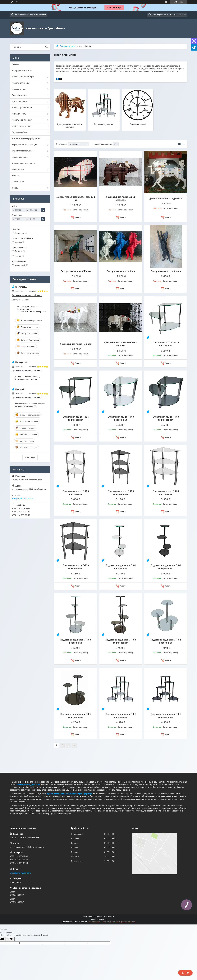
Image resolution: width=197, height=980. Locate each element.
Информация (18, 169)
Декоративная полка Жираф (76, 271)
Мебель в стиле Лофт (22, 120)
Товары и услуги (68, 46)
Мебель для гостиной (22, 108)
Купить (78, 217)
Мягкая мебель (19, 114)
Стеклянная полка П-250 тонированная (76, 567)
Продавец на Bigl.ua (99, 919)
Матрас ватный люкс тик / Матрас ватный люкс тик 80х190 (30, 405)
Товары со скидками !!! (22, 71)
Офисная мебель (20, 95)
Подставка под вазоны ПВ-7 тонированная (166, 716)
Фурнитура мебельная (22, 151)
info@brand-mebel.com (22, 499)
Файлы (15, 188)
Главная (16, 64)
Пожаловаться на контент (99, 922)
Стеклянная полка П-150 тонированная (166, 418)
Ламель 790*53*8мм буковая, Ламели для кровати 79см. (28, 378)
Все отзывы (30, 457)
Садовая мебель (20, 132)
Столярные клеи (19, 157)
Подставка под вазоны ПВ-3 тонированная (121, 641)
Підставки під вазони (104, 124)
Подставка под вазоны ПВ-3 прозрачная (76, 641)
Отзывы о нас (18, 182)
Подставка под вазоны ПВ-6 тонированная (76, 716)
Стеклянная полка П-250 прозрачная (166, 493)
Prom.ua (111, 917)
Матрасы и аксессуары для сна (26, 138)
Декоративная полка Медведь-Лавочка (121, 344)
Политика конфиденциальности (123, 922)
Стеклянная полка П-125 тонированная (76, 418)
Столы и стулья (19, 89)
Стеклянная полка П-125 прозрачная (166, 344)
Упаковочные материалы (23, 163)
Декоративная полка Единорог (166, 198)
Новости (16, 176)
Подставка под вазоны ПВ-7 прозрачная (121, 716)
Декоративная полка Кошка (166, 271)
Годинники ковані (138, 124)
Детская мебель (19, 101)
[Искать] (47, 47)
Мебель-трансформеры (23, 77)
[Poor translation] (10, 939)
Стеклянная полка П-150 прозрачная (121, 418)
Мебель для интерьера (23, 126)
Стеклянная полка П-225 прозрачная (76, 493)
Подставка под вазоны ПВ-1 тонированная (166, 567)
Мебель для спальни (21, 83)
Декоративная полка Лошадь (76, 344)
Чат (185, 973)
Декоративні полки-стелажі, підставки (70, 126)
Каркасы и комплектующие (24, 145)
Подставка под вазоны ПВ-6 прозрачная (166, 641)
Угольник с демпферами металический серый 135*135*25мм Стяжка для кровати (32, 309)
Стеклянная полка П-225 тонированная (121, 493)
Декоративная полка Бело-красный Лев (76, 198)
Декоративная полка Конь (121, 271)
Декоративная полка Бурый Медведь (121, 198)
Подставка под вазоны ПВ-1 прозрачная (121, 567)
